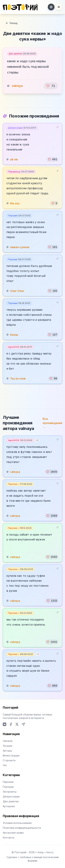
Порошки (19, 216)
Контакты (8, 838)
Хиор (41, 852)
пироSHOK (20, 347)
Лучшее (8, 746)
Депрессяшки (22, 128)
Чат (5, 765)
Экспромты (10, 792)
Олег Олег (17, 291)
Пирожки (8, 782)
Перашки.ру (21, 172)
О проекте (9, 760)
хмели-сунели (20, 247)
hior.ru (50, 852)
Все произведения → (52, 423)
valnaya (17, 86)
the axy (15, 203)
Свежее (8, 741)
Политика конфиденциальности (22, 828)
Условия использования (17, 823)
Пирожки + (20, 484)
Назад (12, 23)
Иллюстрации (11, 755)
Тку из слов (18, 378)
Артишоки (9, 806)
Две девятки (22, 54)
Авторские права (13, 833)
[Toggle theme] (51, 7)
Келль (14, 335)
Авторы (7, 751)
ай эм (14, 159)
